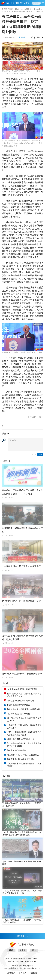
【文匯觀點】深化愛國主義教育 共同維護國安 (24, 765)
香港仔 (23, 950)
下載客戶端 (36, 3)
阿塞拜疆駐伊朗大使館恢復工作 (20, 739)
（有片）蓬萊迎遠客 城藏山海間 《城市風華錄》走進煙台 (22, 921)
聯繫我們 (11, 973)
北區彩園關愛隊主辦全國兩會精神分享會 (21, 601)
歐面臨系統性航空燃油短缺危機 (20, 701)
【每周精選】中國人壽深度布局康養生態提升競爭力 (24, 726)
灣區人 (22, 3)
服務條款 (34, 973)
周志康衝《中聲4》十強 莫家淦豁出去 (23, 755)
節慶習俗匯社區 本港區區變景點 (21, 759)
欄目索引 (23, 936)
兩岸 (17, 9)
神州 (17, 3)
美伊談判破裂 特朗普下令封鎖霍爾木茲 (23, 709)
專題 (11, 9)
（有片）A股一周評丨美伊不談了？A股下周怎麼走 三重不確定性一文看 (22, 892)
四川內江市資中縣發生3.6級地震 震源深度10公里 (24, 719)
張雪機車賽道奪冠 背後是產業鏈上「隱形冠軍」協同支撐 (22, 805)
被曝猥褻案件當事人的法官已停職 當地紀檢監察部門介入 (24, 695)
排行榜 (6, 683)
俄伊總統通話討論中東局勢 (18, 714)
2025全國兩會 (26, 9)
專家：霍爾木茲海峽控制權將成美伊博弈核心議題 (22, 863)
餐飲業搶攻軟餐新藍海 (16, 750)
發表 (40, 454)
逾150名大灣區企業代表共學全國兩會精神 (22, 674)
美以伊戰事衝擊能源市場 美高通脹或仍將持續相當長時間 (24, 745)
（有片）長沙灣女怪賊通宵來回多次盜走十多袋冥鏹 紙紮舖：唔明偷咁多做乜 (22, 834)
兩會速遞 (37, 9)
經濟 (28, 3)
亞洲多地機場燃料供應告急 (18, 705)
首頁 (8, 3)
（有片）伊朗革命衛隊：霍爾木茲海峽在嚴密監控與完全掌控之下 (24, 733)
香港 (12, 3)
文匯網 (4, 9)
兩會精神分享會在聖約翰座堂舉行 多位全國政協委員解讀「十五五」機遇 (22, 492)
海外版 (34, 950)
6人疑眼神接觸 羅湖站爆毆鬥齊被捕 (22, 689)
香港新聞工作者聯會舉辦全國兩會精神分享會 (22, 530)
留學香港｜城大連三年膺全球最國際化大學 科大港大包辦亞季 (22, 638)
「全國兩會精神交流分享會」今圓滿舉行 (21, 566)
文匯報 (11, 950)
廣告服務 (23, 973)
